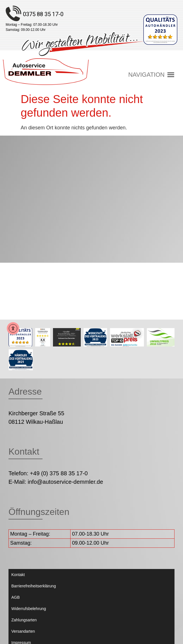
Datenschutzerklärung (31, 613)
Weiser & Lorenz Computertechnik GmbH (128, 635)
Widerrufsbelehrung (29, 568)
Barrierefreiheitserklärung (34, 545)
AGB (16, 557)
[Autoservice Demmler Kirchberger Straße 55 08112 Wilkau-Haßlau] (91, 199)
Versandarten (23, 591)
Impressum (21, 602)
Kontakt (18, 534)
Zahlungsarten (24, 579)
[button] (146, 75)
